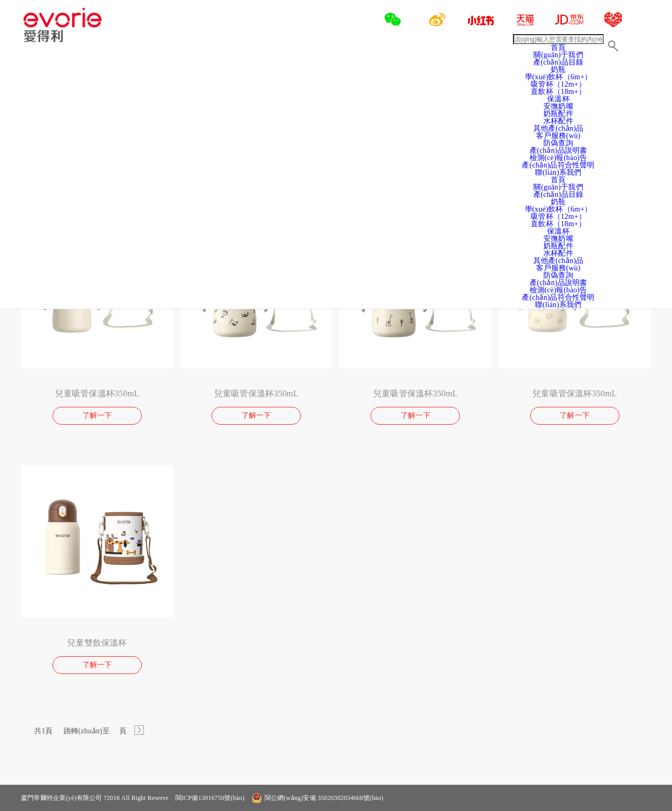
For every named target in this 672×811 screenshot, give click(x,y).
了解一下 (97, 415)
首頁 (558, 48)
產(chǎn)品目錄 (559, 194)
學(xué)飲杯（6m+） (559, 209)
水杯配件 (558, 121)
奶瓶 (558, 202)
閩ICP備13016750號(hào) (209, 798)
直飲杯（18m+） (558, 92)
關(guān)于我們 (558, 55)
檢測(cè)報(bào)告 (559, 158)
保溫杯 (558, 99)
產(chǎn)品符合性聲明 (558, 165)
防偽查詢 (558, 143)
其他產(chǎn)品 (559, 128)
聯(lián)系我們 (558, 172)
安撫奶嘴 (558, 106)
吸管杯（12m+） (558, 217)
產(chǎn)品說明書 (559, 150)
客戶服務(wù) (558, 136)
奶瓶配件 (558, 114)
